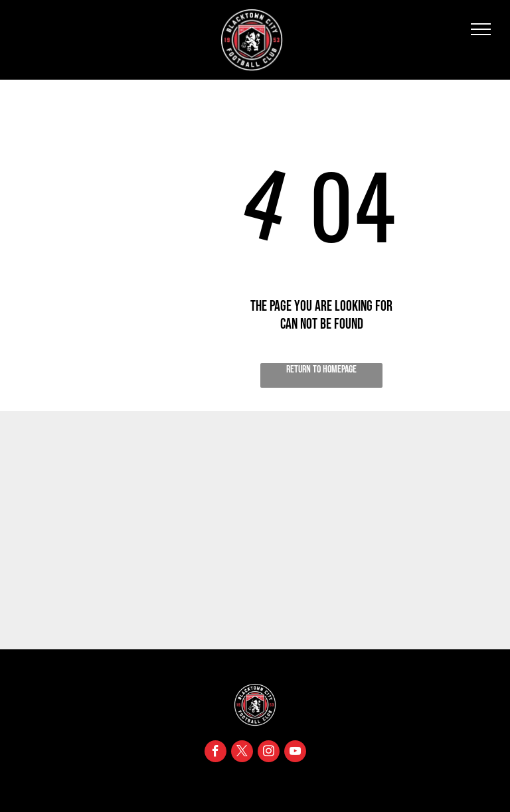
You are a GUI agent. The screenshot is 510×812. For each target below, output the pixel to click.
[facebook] (215, 753)
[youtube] (295, 753)
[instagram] (269, 753)
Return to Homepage (321, 369)
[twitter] (242, 753)
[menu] (481, 29)
